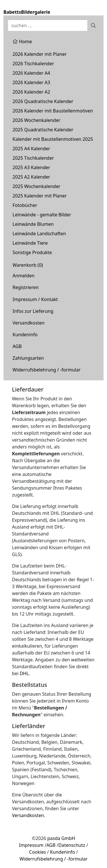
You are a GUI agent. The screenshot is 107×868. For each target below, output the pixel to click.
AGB (17, 346)
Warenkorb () (28, 265)
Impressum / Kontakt (35, 299)
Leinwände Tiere (30, 243)
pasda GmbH (61, 838)
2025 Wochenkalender (37, 186)
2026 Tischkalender (33, 64)
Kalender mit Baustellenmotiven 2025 (53, 139)
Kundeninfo (25, 335)
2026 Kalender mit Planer (40, 54)
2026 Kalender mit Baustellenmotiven (53, 111)
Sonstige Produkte (32, 252)
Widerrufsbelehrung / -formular (47, 370)
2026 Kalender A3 (31, 82)
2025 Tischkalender (33, 158)
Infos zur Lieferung (33, 311)
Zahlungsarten (28, 358)
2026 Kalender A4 (31, 73)
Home (22, 41)
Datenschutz (72, 845)
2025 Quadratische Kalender (43, 130)
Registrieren (26, 287)
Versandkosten (29, 323)
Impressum (31, 845)
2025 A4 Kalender (31, 149)
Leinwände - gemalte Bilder (42, 215)
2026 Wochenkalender (37, 120)
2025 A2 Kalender (31, 177)
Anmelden (24, 276)
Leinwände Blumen (33, 224)
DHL (24, 673)
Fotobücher (25, 205)
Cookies (38, 852)
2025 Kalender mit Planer (40, 196)
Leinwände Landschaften (39, 234)
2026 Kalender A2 (31, 92)
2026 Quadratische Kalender (43, 101)
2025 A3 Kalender (31, 167)
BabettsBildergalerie (27, 12)
